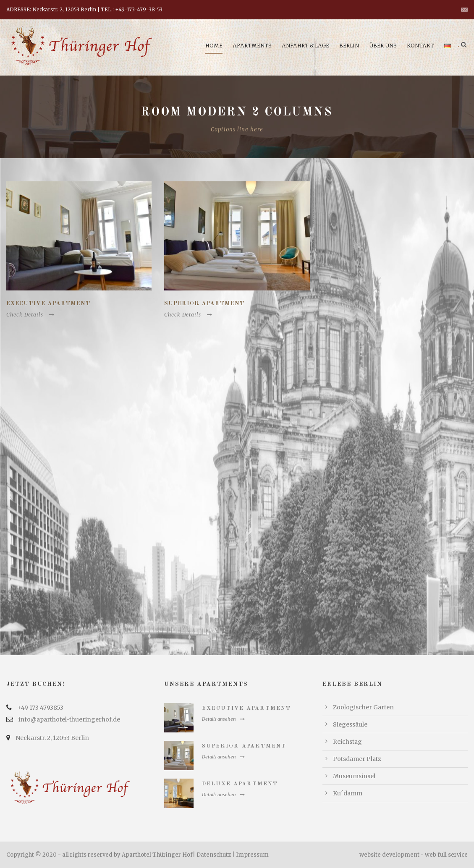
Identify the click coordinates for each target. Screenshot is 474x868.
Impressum (252, 855)
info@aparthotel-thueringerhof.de (69, 719)
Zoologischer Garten (363, 707)
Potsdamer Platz (357, 759)
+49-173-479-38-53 (139, 9)
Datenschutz (214, 855)
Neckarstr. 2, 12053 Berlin (52, 738)
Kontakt (420, 46)
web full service (446, 855)
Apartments (252, 46)
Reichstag (347, 742)
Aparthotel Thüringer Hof (157, 855)
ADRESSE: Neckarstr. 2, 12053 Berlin (51, 9)
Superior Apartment (204, 303)
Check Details (30, 315)
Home (214, 46)
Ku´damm (348, 793)
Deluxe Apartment (240, 784)
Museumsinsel (354, 776)
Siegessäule (350, 724)
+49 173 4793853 (40, 708)
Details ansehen (223, 719)
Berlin (349, 46)
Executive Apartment (48, 303)
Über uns (383, 46)
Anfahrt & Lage (305, 46)
